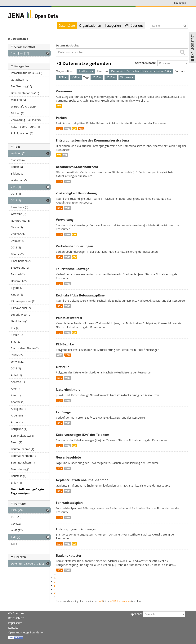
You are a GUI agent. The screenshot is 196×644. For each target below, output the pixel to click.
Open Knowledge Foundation (26, 632)
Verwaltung (65, 220)
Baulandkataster (69, 555)
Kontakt (13, 628)
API (101, 601)
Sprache (136, 614)
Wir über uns (134, 26)
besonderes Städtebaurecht (77, 167)
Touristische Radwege (73, 269)
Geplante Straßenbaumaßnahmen (82, 480)
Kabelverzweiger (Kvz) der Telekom (82, 435)
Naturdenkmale (68, 390)
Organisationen (90, 26)
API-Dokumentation (121, 601)
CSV (59, 106)
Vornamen (64, 91)
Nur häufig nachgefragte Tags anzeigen (27, 491)
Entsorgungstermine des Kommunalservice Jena (92, 140)
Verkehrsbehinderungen (75, 246)
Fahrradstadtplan (69, 503)
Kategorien (113, 26)
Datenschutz (16, 618)
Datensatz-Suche (67, 45)
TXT (65, 155)
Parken (61, 118)
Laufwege (63, 412)
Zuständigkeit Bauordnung (76, 193)
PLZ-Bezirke (65, 344)
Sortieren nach (145, 63)
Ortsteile (63, 367)
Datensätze (67, 26)
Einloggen (180, 3)
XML (81, 129)
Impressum (15, 623)
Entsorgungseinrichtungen (76, 529)
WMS (67, 129)
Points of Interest (69, 318)
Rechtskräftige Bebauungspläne (80, 295)
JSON (59, 129)
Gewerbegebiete (68, 457)
